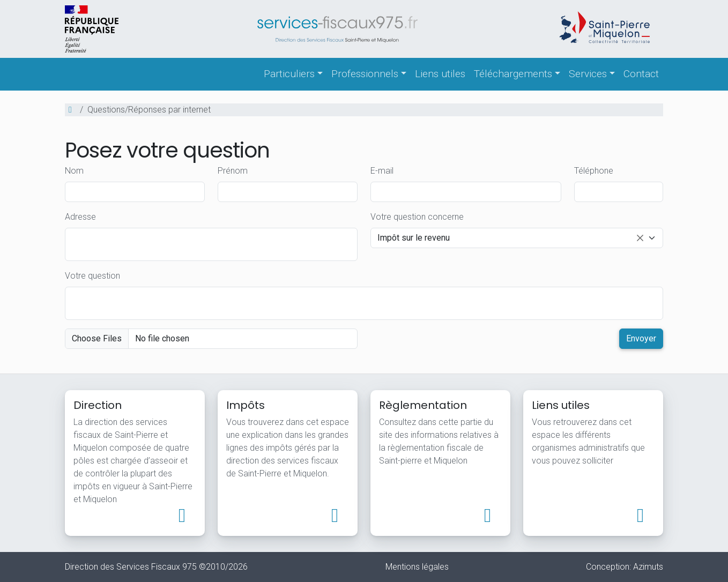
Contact (641, 74)
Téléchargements (513, 74)
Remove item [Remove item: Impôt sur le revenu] (640, 238)
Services (588, 74)
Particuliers (289, 74)
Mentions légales (417, 567)
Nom (74, 171)
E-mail (382, 171)
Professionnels (365, 74)
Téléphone (594, 171)
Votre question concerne (417, 217)
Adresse (80, 217)
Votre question (92, 276)
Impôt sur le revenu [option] (510, 238)
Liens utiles (440, 74)
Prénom (233, 171)
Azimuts (648, 567)
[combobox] (517, 238)
